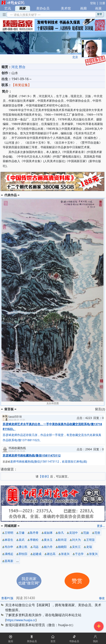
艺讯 (8, 8)
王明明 (9, 533)
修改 (102, 598)
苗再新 (9, 561)
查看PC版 (7, 598)
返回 (11, 641)
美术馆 (66, 8)
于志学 (79, 554)
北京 (75, 57)
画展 (98, 8)
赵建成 (37, 554)
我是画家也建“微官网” (29, 581)
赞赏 (77, 581)
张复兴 (93, 554)
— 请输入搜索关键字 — (25, 15)
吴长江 (76, 547)
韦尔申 (9, 547)
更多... (101, 526)
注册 (102, 3)
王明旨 (90, 540)
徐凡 (61, 533)
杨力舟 (48, 547)
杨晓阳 (62, 547)
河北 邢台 (18, 67)
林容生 (9, 540)
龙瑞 (89, 547)
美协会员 (43, 8)
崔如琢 (48, 533)
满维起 (9, 554)
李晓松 (34, 540)
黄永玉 (48, 540)
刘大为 (76, 540)
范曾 (97, 533)
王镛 (22, 533)
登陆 (93, 3)
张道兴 (65, 554)
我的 (95, 641)
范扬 (86, 533)
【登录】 (44, 476)
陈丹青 (34, 533)
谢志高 (51, 554)
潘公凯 (23, 547)
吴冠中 (73, 533)
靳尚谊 (62, 540)
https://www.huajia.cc (21, 620)
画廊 (83, 8)
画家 (23, 8)
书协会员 (74, 641)
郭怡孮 (23, 554)
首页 (53, 641)
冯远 (36, 547)
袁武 (22, 540)
